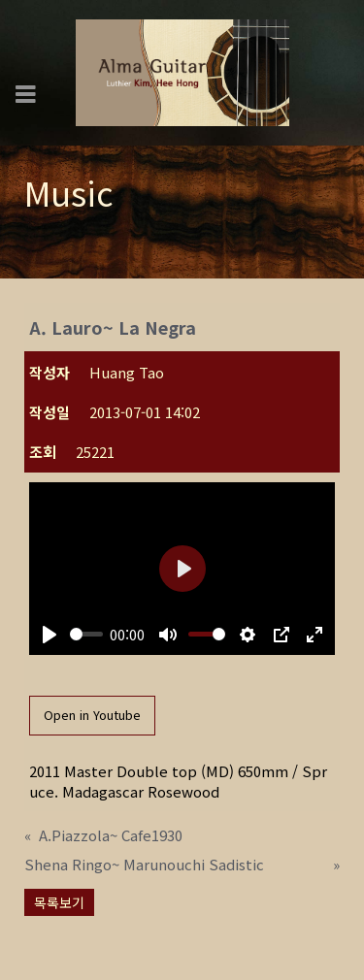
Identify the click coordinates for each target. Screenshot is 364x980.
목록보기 (59, 902)
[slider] (86, 634)
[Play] (50, 635)
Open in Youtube (92, 715)
